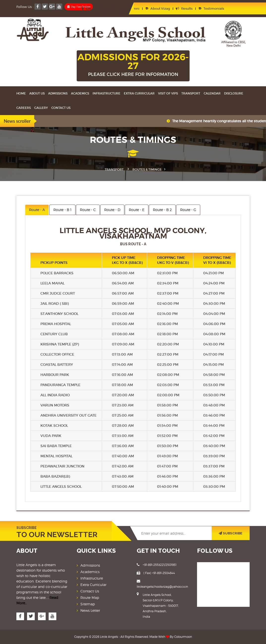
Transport (191, 93)
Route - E (137, 210)
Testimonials (211, 9)
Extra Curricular (139, 93)
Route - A (37, 210)
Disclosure (234, 93)
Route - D (112, 210)
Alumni (131, 9)
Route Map (90, 598)
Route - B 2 (162, 210)
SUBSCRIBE (231, 533)
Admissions (58, 93)
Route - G (188, 210)
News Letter (90, 610)
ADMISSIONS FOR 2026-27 (133, 65)
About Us (37, 93)
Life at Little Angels (99, 9)
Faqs (119, 14)
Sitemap (88, 604)
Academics (80, 93)
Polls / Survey (94, 14)
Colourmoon (183, 637)
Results (184, 9)
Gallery (41, 108)
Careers (24, 108)
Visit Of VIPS (168, 93)
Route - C (88, 210)
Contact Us (61, 108)
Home (21, 93)
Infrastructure (106, 93)
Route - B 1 (62, 210)
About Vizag (158, 9)
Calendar (212, 93)
